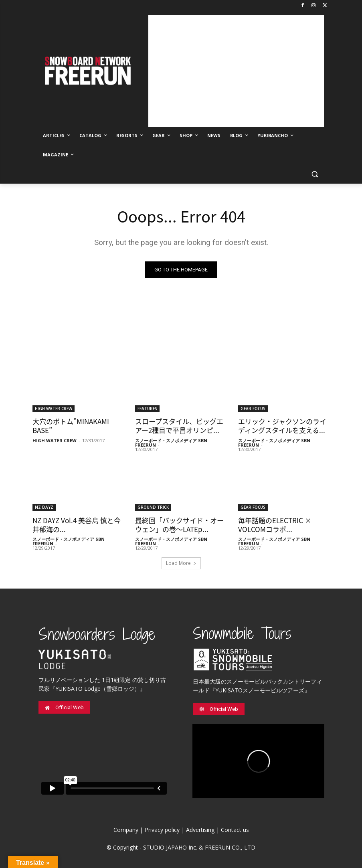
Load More (181, 563)
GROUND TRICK (153, 507)
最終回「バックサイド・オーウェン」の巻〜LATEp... (179, 525)
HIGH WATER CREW (54, 408)
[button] (315, 174)
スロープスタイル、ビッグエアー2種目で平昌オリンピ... (179, 426)
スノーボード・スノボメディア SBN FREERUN (171, 443)
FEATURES (147, 408)
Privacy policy (162, 830)
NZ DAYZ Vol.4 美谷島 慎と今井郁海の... (77, 525)
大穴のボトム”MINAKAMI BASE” (71, 426)
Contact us (235, 830)
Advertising (200, 830)
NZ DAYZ (44, 507)
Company (126, 830)
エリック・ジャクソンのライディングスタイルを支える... (282, 426)
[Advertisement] (236, 71)
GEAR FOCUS (253, 408)
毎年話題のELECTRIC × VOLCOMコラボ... (275, 525)
